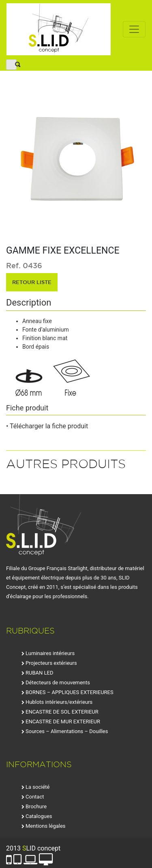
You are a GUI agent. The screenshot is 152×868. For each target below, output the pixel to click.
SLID (59, 29)
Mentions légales (46, 826)
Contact (35, 797)
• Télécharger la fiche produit (47, 426)
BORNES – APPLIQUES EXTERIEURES (70, 692)
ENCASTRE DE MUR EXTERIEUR (63, 722)
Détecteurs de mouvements (58, 682)
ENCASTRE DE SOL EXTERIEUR (62, 712)
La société (37, 787)
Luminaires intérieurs (50, 653)
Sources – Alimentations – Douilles (67, 731)
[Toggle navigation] (134, 29)
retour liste (32, 282)
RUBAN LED (39, 673)
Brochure (36, 806)
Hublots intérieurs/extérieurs (59, 702)
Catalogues (39, 816)
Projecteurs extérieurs (51, 663)
